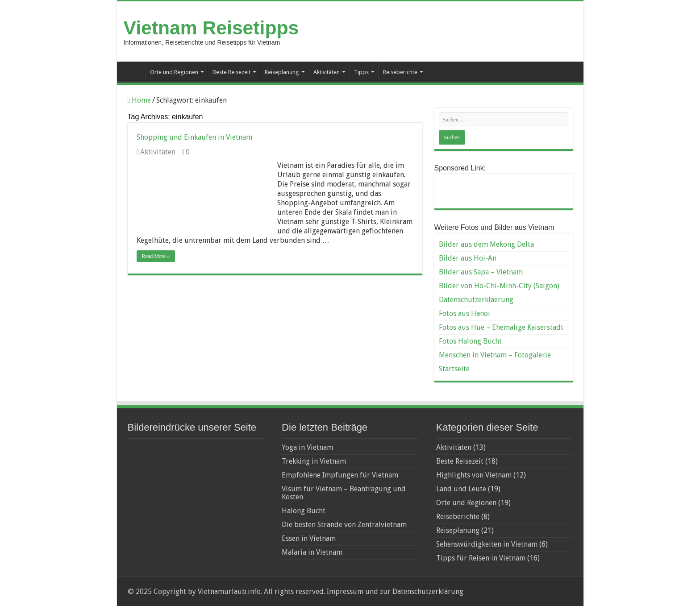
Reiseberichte (400, 72)
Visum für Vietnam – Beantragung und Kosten (344, 493)
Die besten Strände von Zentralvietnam (344, 525)
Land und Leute (461, 489)
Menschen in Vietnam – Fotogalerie (495, 355)
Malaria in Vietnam (312, 552)
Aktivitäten (327, 72)
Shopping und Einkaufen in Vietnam (194, 137)
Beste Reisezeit (231, 72)
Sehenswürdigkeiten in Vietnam (487, 544)
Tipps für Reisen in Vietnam (481, 558)
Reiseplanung (282, 72)
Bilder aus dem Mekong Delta (486, 244)
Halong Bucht (304, 511)
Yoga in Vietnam (307, 447)
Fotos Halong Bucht (470, 341)
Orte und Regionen (174, 72)
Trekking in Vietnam (314, 461)
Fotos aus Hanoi (465, 313)
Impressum (344, 591)
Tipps (361, 72)
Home (140, 100)
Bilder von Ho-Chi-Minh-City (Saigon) (499, 286)
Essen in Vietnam (309, 538)
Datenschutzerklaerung (476, 300)
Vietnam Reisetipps (211, 28)
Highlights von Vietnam (474, 475)
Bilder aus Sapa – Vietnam (481, 272)
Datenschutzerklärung (428, 591)
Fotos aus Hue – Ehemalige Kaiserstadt (501, 327)
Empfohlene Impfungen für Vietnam (340, 475)
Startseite (133, 71)
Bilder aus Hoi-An (468, 258)
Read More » (156, 256)
